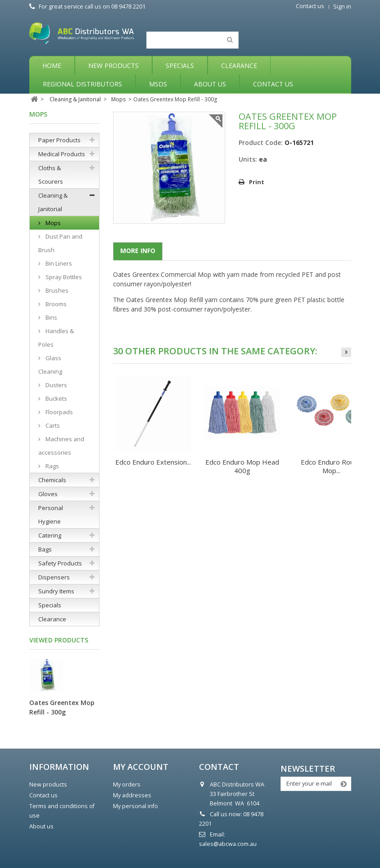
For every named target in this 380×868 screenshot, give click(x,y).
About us (41, 826)
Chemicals (52, 480)
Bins (51, 317)
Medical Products (62, 154)
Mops (52, 223)
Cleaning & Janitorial (53, 202)
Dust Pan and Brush (60, 243)
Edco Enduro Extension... (153, 462)
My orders (127, 784)
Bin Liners (58, 263)
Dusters (56, 385)
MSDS (158, 84)
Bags (45, 549)
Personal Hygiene (51, 515)
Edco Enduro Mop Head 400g (242, 466)
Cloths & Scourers (51, 175)
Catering (50, 535)
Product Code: (261, 142)
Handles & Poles (56, 338)
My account (141, 767)
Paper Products (59, 140)
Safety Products (60, 563)
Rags (52, 466)
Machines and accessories (61, 446)
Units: (248, 159)
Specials (180, 66)
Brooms (55, 304)
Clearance (239, 66)
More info (138, 251)
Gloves (48, 494)
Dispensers (54, 577)
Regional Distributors (82, 84)
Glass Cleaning (50, 365)
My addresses (132, 795)
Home (52, 66)
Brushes (56, 290)
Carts (52, 425)
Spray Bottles (63, 277)
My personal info (136, 806)
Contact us (310, 6)
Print (257, 182)
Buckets (56, 398)
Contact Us (273, 84)
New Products (113, 66)
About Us (210, 84)
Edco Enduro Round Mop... (331, 466)
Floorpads (59, 412)
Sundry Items (56, 591)
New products (48, 784)
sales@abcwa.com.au (228, 844)
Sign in (342, 7)
